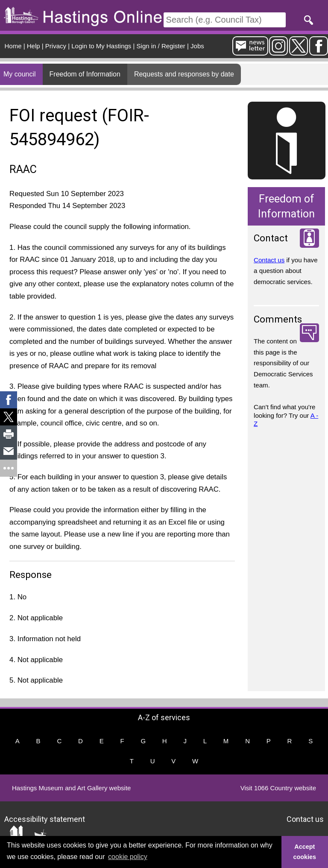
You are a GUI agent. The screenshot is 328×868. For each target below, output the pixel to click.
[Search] (225, 20)
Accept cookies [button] (305, 852)
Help (34, 46)
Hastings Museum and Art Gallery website (71, 788)
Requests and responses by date (184, 74)
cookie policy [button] (128, 857)
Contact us (269, 260)
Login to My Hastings (101, 46)
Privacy (56, 46)
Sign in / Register (161, 46)
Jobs (197, 46)
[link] (9, 400)
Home (13, 46)
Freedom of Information (85, 74)
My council (20, 74)
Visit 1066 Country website (278, 788)
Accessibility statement (45, 819)
